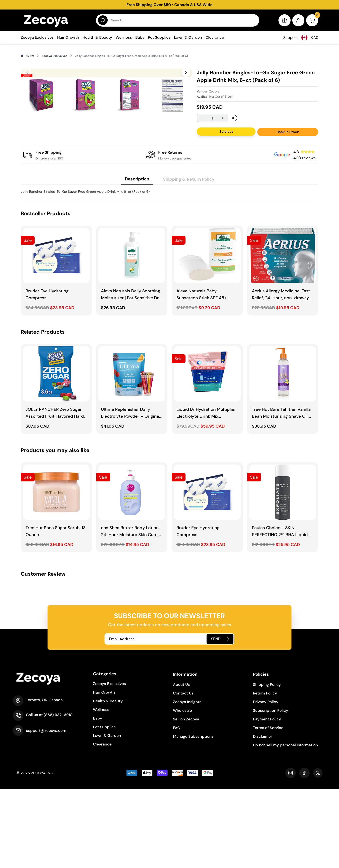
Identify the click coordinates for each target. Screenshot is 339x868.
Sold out (226, 131)
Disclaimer (263, 815)
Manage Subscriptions (193, 815)
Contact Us (183, 772)
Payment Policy (267, 798)
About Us (181, 763)
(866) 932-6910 (58, 793)
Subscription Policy (271, 789)
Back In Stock (288, 132)
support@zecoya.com (46, 809)
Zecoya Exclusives (37, 37)
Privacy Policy (266, 780)
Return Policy (265, 772)
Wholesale (182, 789)
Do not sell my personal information (285, 824)
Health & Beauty (97, 37)
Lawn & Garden (188, 37)
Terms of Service (268, 806)
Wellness (124, 37)
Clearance (215, 37)
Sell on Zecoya (186, 798)
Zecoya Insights (187, 780)
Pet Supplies (159, 37)
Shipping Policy (267, 763)
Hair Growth (68, 37)
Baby (140, 37)
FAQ (177, 806)
